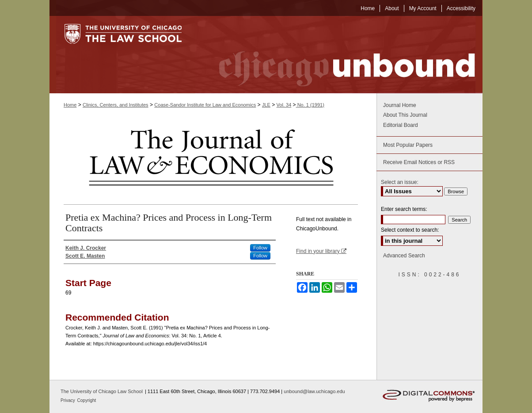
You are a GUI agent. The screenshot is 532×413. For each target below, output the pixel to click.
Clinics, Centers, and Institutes (116, 105)
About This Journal (405, 115)
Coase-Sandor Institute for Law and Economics (205, 105)
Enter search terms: (404, 209)
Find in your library (321, 251)
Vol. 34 (284, 105)
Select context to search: (410, 230)
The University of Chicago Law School (102, 391)
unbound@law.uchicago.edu (314, 391)
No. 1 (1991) (310, 105)
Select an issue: (400, 182)
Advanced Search (404, 256)
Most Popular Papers (408, 145)
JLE (266, 105)
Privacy (68, 400)
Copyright (87, 400)
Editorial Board (401, 125)
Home (70, 105)
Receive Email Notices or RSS (419, 162)
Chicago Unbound (339, 55)
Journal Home (400, 105)
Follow (260, 248)
